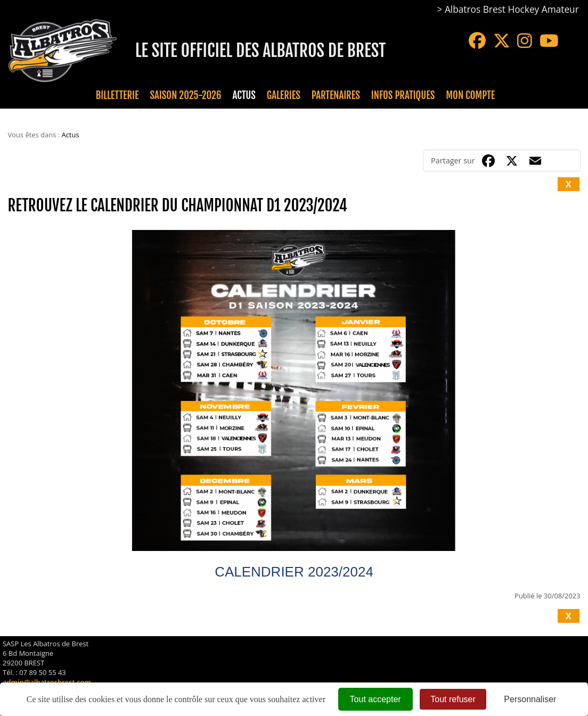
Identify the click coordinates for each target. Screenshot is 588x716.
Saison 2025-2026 (186, 95)
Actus (244, 95)
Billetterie (117, 95)
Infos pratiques (403, 95)
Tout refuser (453, 699)
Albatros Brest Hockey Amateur (512, 9)
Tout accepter (375, 699)
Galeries (284, 95)
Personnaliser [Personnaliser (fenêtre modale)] (530, 699)
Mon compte (470, 95)
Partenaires (336, 95)
